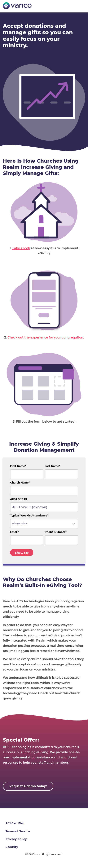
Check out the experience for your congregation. (46, 337)
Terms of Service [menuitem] (18, 831)
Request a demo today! (28, 786)
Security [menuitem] (12, 847)
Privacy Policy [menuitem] (16, 839)
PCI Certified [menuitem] (15, 823)
